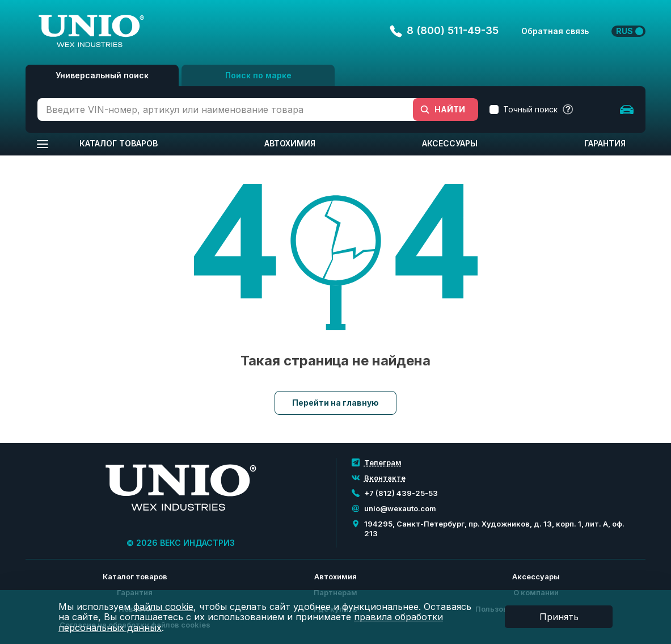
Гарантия (605, 143)
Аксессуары (450, 143)
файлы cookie (163, 607)
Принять (559, 617)
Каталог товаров (119, 143)
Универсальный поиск (102, 75)
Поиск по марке (258, 75)
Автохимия (290, 143)
